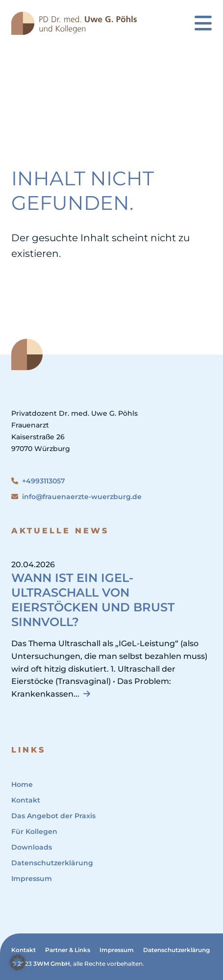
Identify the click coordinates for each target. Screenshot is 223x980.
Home (22, 784)
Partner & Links (68, 950)
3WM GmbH (52, 964)
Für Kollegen (34, 831)
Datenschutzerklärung (52, 863)
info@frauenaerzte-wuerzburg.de (76, 497)
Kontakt (26, 800)
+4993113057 (38, 481)
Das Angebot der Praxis (53, 816)
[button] (18, 962)
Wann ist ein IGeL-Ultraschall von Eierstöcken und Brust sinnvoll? (93, 600)
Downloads (32, 847)
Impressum (32, 879)
